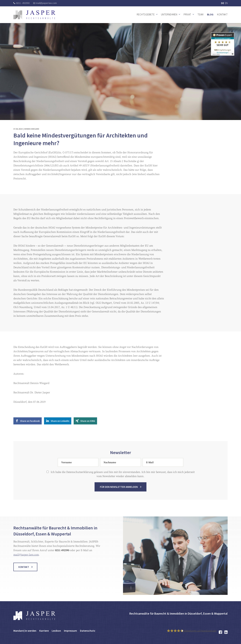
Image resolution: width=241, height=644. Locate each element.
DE (223, 3)
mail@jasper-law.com (45, 3)
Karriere (44, 631)
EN (226, 3)
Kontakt (222, 14)
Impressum (70, 631)
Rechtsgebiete (146, 14)
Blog (210, 14)
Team (200, 14)
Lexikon (56, 631)
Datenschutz (88, 631)
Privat (187, 14)
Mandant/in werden (25, 631)
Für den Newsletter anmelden (119, 493)
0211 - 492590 (21, 3)
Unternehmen (169, 14)
